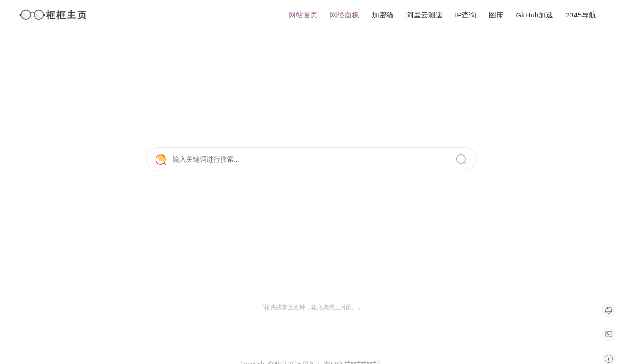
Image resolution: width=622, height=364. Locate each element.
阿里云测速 (424, 15)
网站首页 (303, 15)
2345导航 (581, 15)
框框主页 (53, 15)
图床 (496, 15)
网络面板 (345, 15)
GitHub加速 (535, 15)
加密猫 (383, 15)
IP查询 (466, 15)
